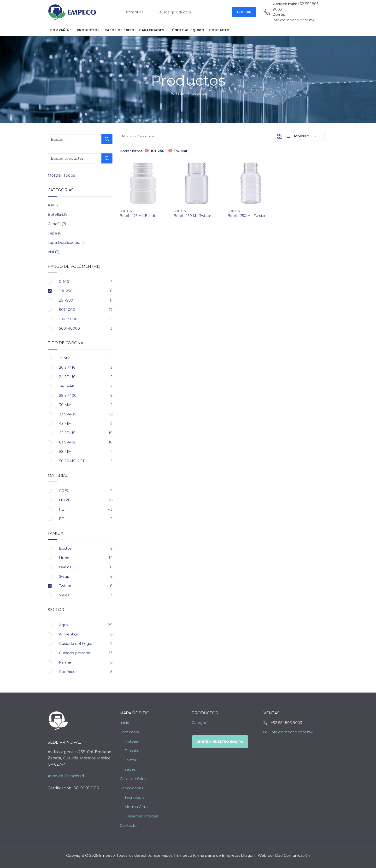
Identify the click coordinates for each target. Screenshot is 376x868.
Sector (130, 760)
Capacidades (131, 788)
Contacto (128, 825)
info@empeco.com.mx (292, 732)
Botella (126, 211)
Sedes (130, 769)
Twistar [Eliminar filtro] (181, 151)
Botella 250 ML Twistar (247, 216)
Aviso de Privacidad (66, 776)
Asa (51, 205)
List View (288, 136)
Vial (51, 252)
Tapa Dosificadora (64, 242)
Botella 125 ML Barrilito (139, 216)
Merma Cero (136, 807)
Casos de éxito (133, 779)
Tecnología (135, 797)
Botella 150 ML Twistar (192, 216)
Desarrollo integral (141, 816)
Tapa (52, 233)
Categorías (201, 723)
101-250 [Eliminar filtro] (158, 151)
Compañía (129, 732)
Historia (131, 741)
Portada (177, 93)
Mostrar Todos (62, 175)
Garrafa (54, 224)
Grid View (280, 136)
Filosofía (132, 751)
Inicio (124, 723)
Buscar (244, 12)
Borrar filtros (131, 151)
